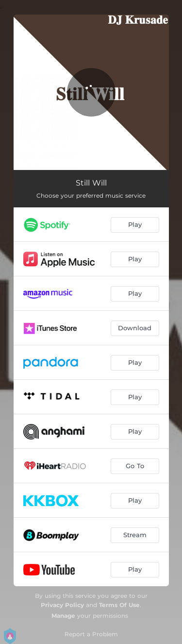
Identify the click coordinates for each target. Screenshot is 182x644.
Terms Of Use (119, 605)
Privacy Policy (62, 605)
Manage (63, 616)
